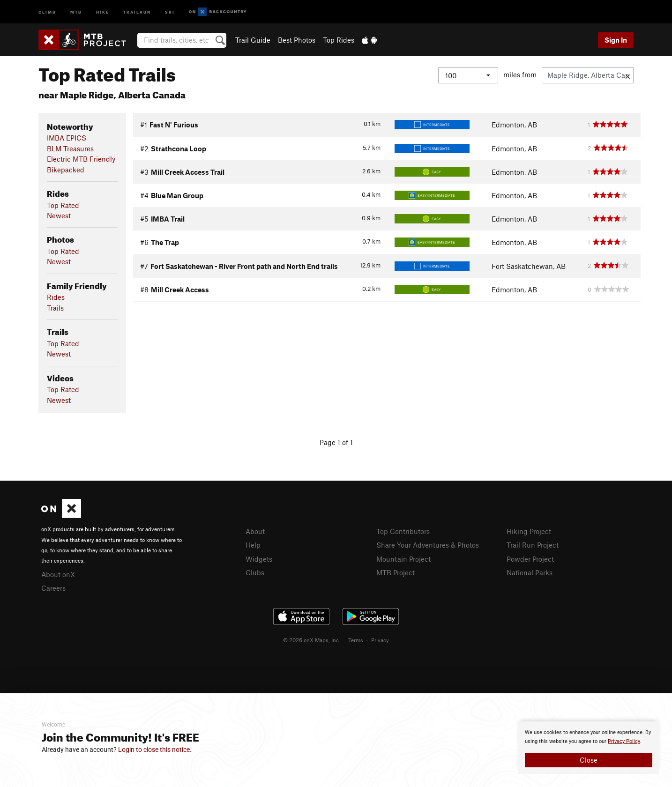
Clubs (255, 572)
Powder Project (530, 559)
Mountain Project (403, 559)
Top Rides (339, 40)
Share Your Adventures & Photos (428, 545)
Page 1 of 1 (336, 442)
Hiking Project (529, 531)
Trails (55, 308)
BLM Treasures (70, 148)
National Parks (530, 572)
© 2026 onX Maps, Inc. (312, 640)
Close (589, 760)
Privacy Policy (624, 741)
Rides (56, 297)
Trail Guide (253, 40)
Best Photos (297, 40)
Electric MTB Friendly (81, 159)
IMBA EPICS (67, 138)
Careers (53, 588)
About (255, 531)
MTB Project (396, 572)
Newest (59, 215)
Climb (47, 11)
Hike (103, 11)
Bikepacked (66, 170)
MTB (76, 11)
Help (253, 545)
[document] (589, 748)
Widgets (259, 559)
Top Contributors (403, 531)
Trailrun (137, 11)
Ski (170, 11)
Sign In (616, 40)
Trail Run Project (533, 545)
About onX (58, 574)
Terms (356, 640)
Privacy (380, 640)
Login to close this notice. (155, 750)
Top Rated (63, 205)
